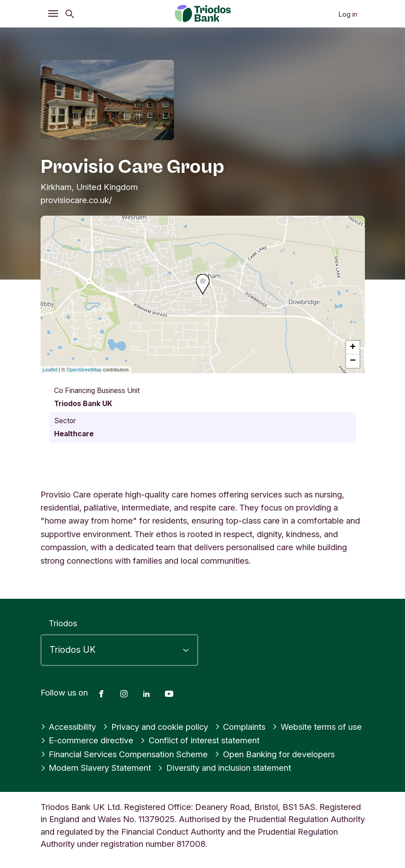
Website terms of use (317, 727)
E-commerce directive (87, 740)
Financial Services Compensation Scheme (124, 754)
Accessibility (68, 727)
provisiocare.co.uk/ (76, 200)
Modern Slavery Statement (96, 768)
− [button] (353, 361)
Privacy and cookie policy (155, 727)
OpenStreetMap (84, 370)
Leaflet (50, 370)
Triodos (63, 623)
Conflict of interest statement (200, 740)
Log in (348, 14)
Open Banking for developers (275, 754)
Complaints (240, 727)
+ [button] (353, 348)
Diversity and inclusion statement (224, 768)
